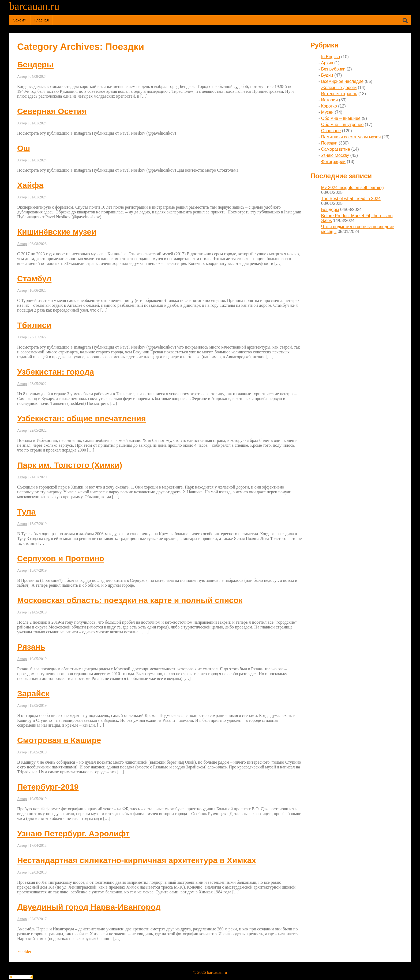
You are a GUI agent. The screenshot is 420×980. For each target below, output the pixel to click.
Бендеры (35, 64)
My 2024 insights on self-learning (352, 188)
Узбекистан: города (56, 372)
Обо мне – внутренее (342, 125)
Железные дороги (339, 88)
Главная (41, 20)
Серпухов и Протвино (61, 558)
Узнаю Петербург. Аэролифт (73, 833)
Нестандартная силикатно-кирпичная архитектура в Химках (137, 860)
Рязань (31, 647)
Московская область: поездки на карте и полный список (130, 600)
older (24, 951)
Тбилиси (34, 325)
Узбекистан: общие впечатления (81, 418)
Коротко (329, 106)
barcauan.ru (34, 6)
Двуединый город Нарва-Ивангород (89, 907)
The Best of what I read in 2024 (351, 199)
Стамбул (34, 278)
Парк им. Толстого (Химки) (70, 465)
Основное (331, 131)
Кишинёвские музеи (57, 232)
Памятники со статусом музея (351, 137)
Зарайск (33, 694)
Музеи (327, 112)
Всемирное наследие (342, 81)
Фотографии (333, 162)
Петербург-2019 (48, 787)
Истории (329, 100)
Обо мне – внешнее (341, 118)
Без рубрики (333, 69)
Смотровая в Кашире (59, 740)
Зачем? (20, 20)
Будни (327, 75)
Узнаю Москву (335, 155)
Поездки (329, 143)
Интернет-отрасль (339, 94)
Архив (327, 63)
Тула (26, 512)
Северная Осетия (52, 111)
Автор (22, 77)
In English (331, 57)
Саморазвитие (336, 149)
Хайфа (30, 185)
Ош (24, 148)
